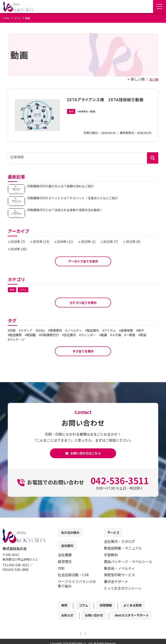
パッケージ (47, 339)
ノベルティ (83, 330)
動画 (95, 118)
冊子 (13, 335)
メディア (29, 330)
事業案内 (85, 118)
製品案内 (104, 330)
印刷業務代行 (68, 335)
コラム (24, 289)
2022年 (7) (121, 239)
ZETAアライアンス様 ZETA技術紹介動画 (107, 102)
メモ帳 (143, 335)
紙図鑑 (47, 335)
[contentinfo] (83, 585)
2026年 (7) (19, 239)
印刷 (13, 330)
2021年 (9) (146, 239)
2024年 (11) (71, 239)
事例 (71, 118)
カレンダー (111, 335)
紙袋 (29, 339)
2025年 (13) (45, 239)
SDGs (45, 330)
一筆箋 (15, 339)
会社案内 (90, 335)
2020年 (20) (20, 247)
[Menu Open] (160, 6)
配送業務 (29, 335)
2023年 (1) (97, 239)
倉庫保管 (142, 330)
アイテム (123, 330)
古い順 (153, 79)
